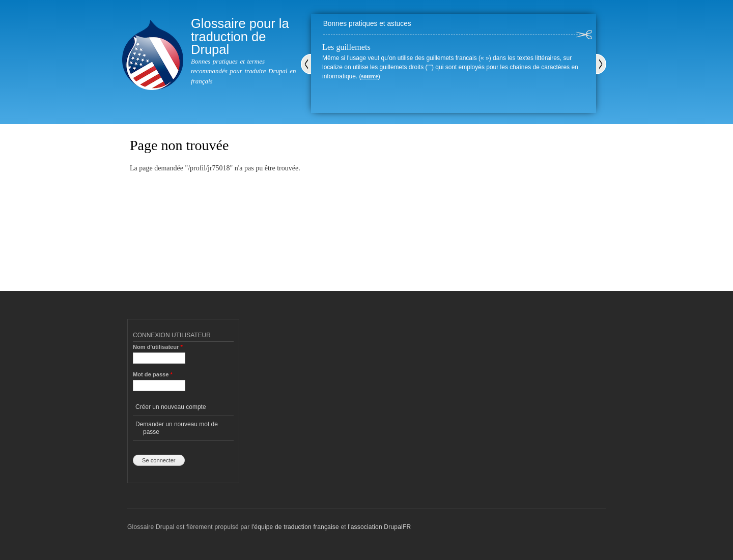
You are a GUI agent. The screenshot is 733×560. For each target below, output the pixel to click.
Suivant (601, 64)
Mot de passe (153, 374)
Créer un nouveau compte (171, 407)
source (370, 76)
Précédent (306, 64)
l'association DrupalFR (379, 527)
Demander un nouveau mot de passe (177, 428)
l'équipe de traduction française (295, 527)
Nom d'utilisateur (158, 347)
